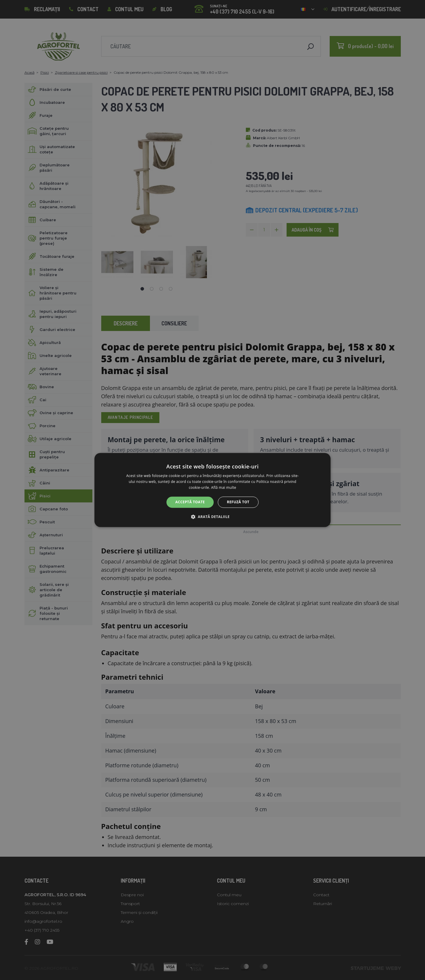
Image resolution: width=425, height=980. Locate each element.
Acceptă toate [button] (190, 502)
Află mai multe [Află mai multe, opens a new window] (224, 487)
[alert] (212, 490)
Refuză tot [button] (238, 502)
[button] (212, 517)
